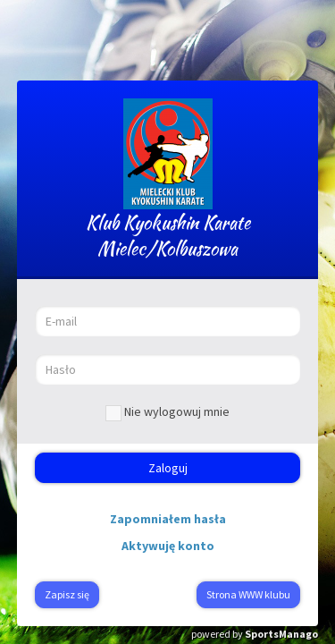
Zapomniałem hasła (168, 519)
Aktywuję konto (168, 546)
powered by (255, 634)
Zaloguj (168, 468)
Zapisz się (67, 594)
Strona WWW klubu (248, 594)
